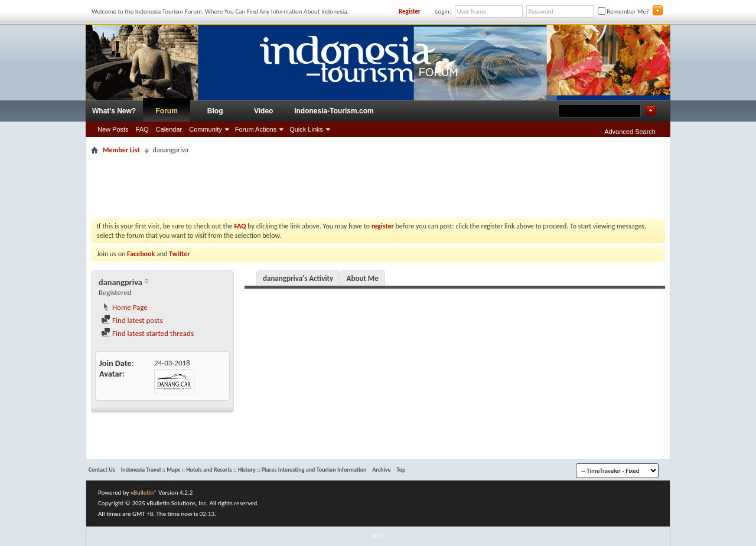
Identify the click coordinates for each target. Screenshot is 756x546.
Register (410, 12)
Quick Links (306, 129)
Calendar (169, 129)
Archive (381, 470)
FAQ (142, 129)
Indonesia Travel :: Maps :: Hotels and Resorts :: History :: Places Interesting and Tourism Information (244, 470)
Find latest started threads (147, 333)
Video (263, 111)
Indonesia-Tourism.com (334, 111)
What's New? (114, 111)
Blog (215, 111)
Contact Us (102, 470)
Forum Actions (256, 129)
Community (206, 129)
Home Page (124, 307)
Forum (167, 111)
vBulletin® (144, 493)
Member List (121, 150)
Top (401, 470)
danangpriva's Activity (298, 278)
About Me (363, 278)
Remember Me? (623, 12)
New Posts (113, 129)
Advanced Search (630, 132)
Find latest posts (132, 320)
